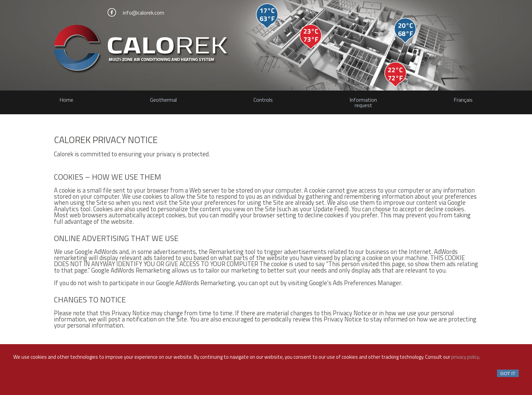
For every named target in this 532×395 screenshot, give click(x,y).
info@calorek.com (144, 13)
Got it (508, 373)
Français (463, 100)
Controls (263, 100)
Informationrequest (363, 102)
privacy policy (465, 357)
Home (66, 100)
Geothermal (163, 100)
